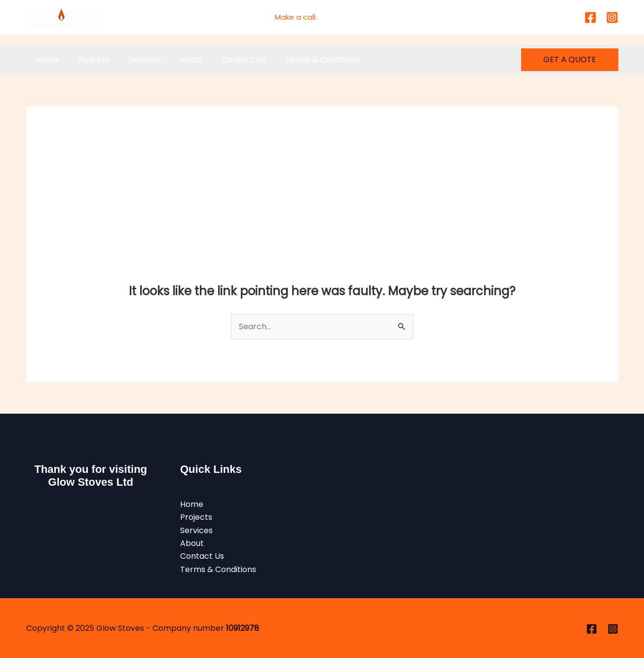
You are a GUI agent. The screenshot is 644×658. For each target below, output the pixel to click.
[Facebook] (590, 18)
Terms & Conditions (306, 59)
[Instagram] (612, 18)
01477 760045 (344, 17)
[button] (570, 60)
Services (137, 59)
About (181, 59)
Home (46, 59)
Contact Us (231, 59)
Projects (89, 59)
